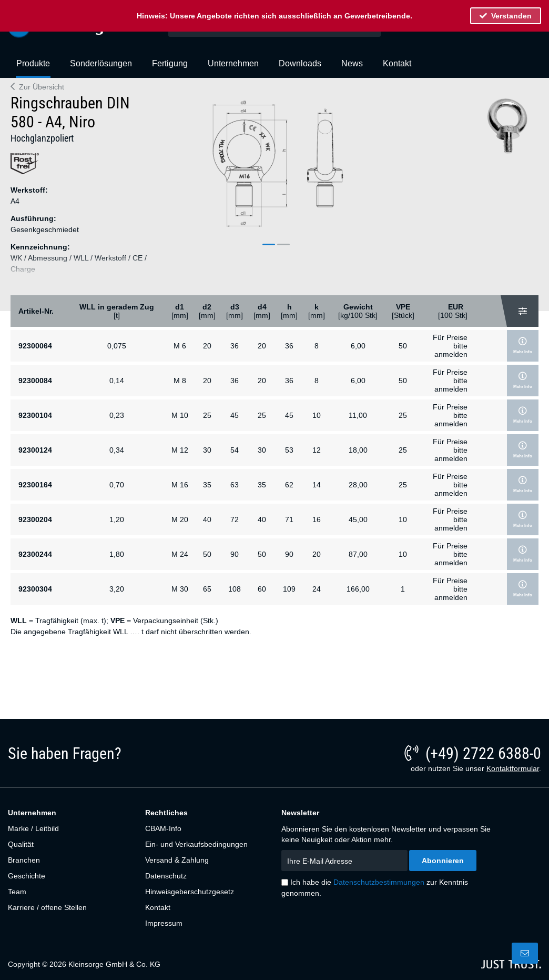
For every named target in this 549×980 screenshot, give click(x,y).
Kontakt (158, 907)
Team (17, 892)
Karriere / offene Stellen (47, 907)
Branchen (24, 860)
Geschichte (27, 876)
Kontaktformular (513, 768)
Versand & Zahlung (177, 860)
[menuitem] (33, 68)
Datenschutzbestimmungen (379, 882)
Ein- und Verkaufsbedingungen (196, 844)
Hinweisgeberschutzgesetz (190, 892)
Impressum (164, 923)
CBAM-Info (163, 828)
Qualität (21, 844)
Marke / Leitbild (33, 828)
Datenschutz (166, 876)
